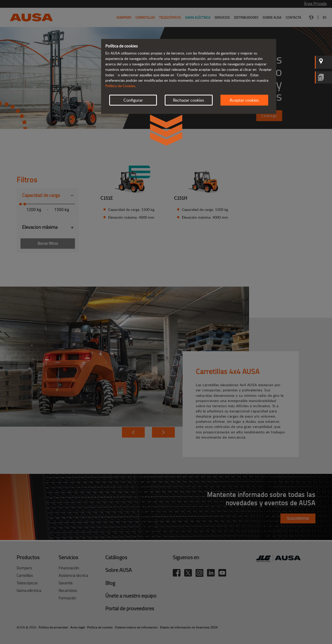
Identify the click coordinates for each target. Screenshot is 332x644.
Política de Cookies (120, 86)
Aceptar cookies (244, 100)
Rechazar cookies (189, 100)
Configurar (133, 100)
